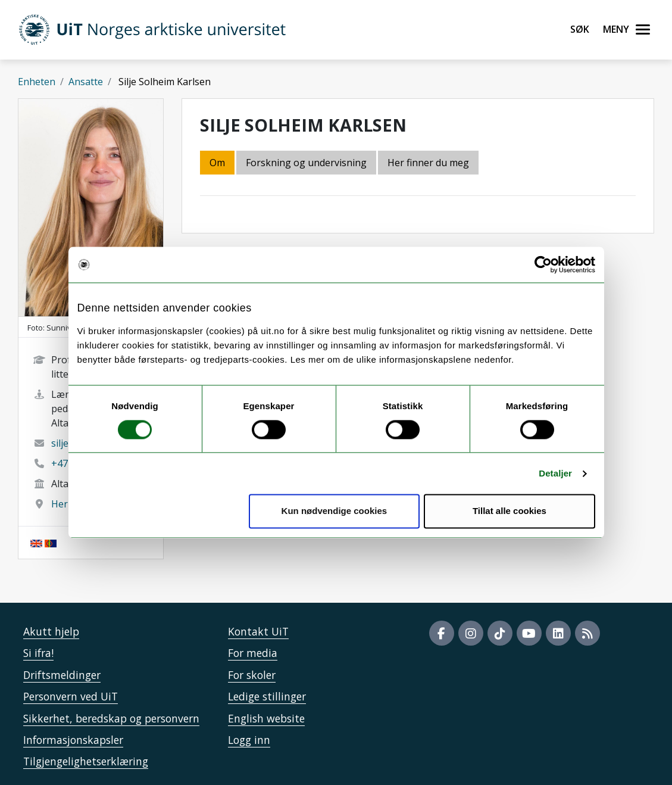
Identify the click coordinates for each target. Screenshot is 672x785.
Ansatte (86, 82)
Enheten (37, 82)
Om (217, 163)
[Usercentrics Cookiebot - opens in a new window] (543, 264)
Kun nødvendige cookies (335, 511)
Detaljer (555, 473)
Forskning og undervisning (306, 163)
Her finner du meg (428, 163)
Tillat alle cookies (510, 511)
